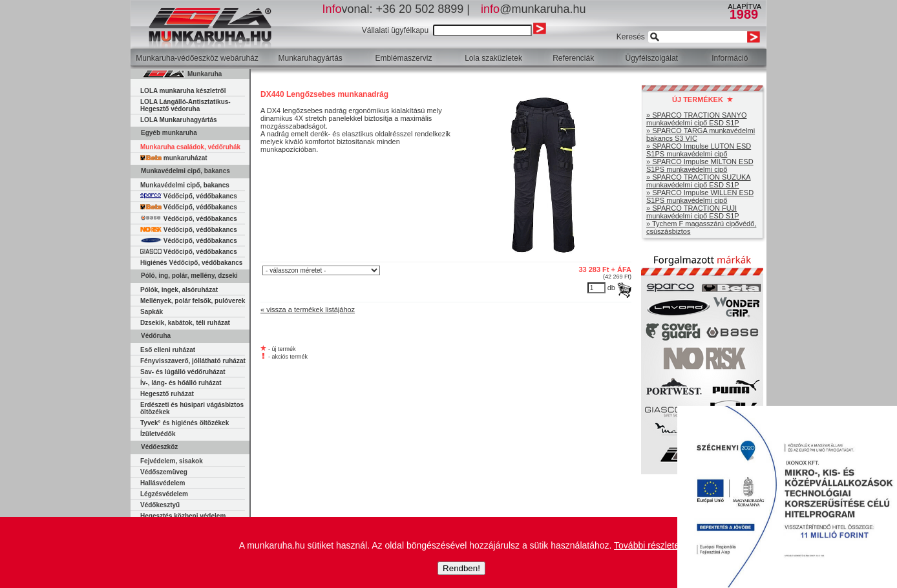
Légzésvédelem (164, 494)
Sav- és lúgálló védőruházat (183, 372)
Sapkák (152, 312)
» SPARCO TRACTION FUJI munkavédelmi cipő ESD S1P (693, 212)
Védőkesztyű (160, 505)
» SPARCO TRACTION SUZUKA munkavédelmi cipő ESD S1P (699, 181)
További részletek (649, 545)
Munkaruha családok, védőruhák (190, 147)
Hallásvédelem (163, 483)
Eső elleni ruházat (168, 350)
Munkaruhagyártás (310, 58)
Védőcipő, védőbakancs (189, 196)
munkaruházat (174, 158)
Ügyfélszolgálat (652, 58)
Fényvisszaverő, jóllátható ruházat (193, 361)
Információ (730, 58)
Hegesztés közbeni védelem (183, 516)
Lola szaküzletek (493, 58)
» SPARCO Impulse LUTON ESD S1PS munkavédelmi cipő (699, 150)
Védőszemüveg (164, 472)
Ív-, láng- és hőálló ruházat (181, 383)
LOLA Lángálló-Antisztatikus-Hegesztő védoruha (185, 105)
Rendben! (461, 568)
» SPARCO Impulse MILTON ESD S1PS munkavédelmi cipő (700, 165)
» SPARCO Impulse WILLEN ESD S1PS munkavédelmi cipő (700, 196)
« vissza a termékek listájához (308, 310)
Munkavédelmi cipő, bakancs (185, 185)
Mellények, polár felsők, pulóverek (193, 301)
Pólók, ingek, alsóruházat (179, 290)
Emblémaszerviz (403, 58)
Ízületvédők (158, 434)
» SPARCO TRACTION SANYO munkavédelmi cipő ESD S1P (696, 119)
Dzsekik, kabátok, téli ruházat (185, 323)
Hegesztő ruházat (167, 394)
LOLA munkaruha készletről (183, 91)
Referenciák (573, 58)
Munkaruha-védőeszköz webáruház (197, 58)
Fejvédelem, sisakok (172, 461)
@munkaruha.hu (533, 9)
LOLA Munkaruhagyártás (179, 120)
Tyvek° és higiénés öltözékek (185, 423)
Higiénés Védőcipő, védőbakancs (191, 263)
